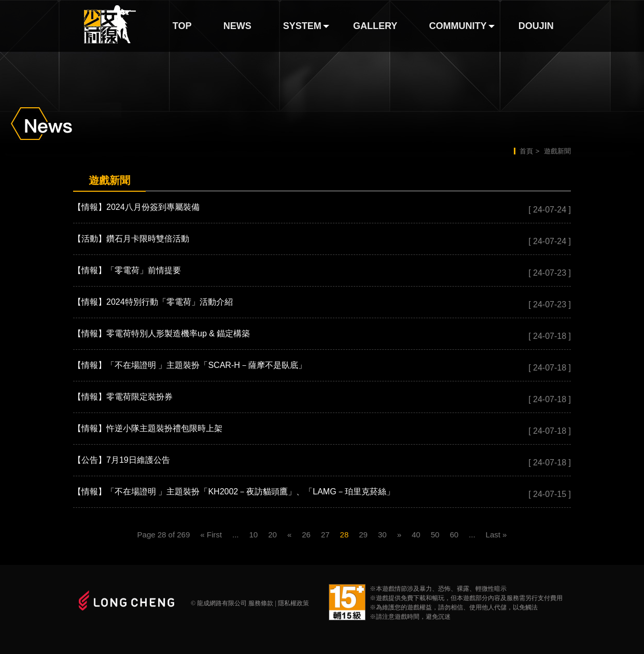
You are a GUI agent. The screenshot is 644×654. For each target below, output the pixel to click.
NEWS (237, 26)
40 (416, 535)
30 (382, 535)
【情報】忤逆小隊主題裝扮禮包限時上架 (148, 428)
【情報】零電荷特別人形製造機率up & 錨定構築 (162, 333)
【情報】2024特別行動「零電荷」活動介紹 (153, 302)
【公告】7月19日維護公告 (122, 460)
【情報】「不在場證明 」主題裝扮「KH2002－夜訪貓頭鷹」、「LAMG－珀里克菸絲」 (234, 492)
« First (211, 535)
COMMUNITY (458, 26)
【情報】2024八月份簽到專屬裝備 (136, 207)
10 (254, 535)
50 (435, 535)
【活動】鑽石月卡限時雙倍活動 (131, 239)
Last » (496, 535)
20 (272, 535)
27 (325, 535)
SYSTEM (302, 26)
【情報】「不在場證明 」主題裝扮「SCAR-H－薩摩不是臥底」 (190, 365)
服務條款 (261, 603)
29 (363, 535)
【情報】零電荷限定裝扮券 (123, 397)
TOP (182, 26)
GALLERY (375, 26)
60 (454, 535)
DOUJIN (536, 26)
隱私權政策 (293, 603)
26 (306, 535)
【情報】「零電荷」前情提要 (127, 270)
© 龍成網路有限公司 (219, 603)
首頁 (526, 151)
